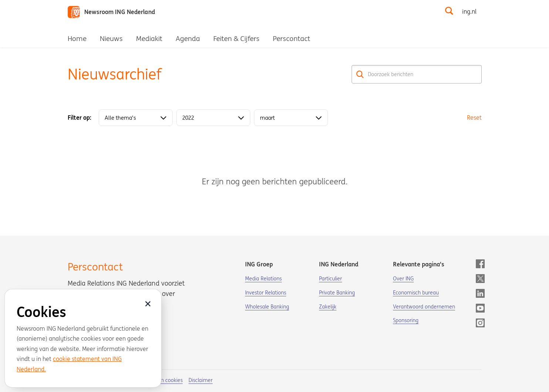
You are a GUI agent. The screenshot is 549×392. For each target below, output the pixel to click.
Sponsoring (406, 320)
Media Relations (263, 279)
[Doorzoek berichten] (417, 74)
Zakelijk (328, 307)
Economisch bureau (416, 293)
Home (77, 38)
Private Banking (337, 293)
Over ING (403, 279)
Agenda (188, 38)
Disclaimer (201, 380)
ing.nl (469, 11)
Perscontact (292, 38)
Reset (474, 117)
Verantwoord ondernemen (424, 307)
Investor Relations (266, 293)
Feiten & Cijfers (236, 38)
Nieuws (111, 38)
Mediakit (149, 38)
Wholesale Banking (267, 307)
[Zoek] (360, 74)
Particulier (331, 279)
